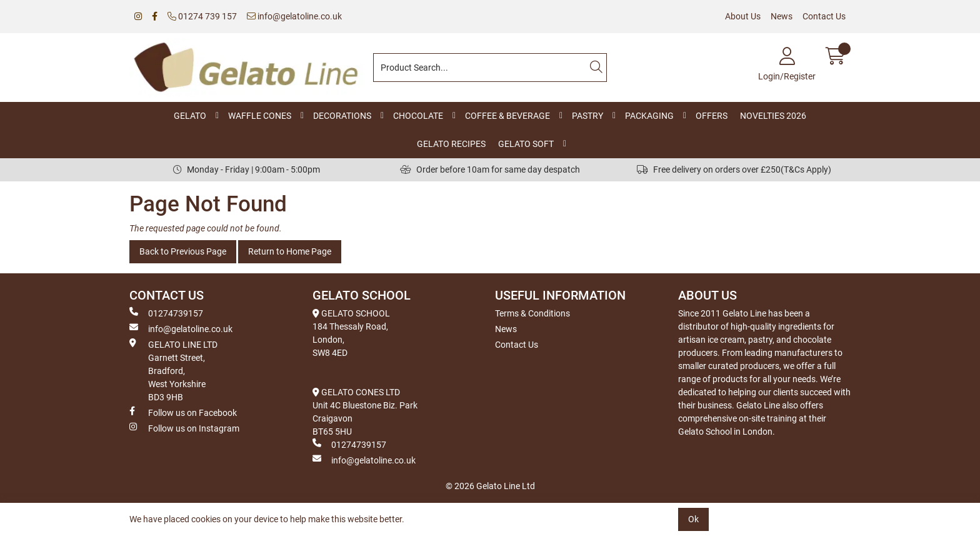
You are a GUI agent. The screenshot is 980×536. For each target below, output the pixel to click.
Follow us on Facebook (183, 412)
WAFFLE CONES (260, 116)
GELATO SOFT (526, 144)
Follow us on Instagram (184, 428)
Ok (693, 519)
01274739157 (166, 313)
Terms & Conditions (532, 313)
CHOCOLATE (418, 116)
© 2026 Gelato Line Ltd (490, 486)
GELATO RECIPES (451, 144)
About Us (743, 16)
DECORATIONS (342, 116)
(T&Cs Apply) (806, 169)
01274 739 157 (202, 16)
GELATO (190, 116)
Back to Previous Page (183, 251)
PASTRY (587, 116)
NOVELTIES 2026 (773, 116)
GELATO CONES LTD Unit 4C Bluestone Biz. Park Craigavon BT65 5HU (365, 412)
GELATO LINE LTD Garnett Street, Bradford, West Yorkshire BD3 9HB (173, 370)
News (782, 16)
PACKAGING (649, 116)
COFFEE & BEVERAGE (507, 116)
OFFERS (712, 116)
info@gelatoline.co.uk (294, 16)
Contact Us (824, 16)
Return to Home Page (290, 251)
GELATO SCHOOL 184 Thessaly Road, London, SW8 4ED (351, 333)
